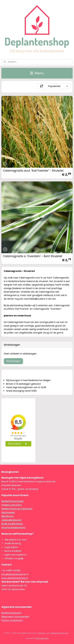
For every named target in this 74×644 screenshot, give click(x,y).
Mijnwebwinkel (42, 638)
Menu (37, 73)
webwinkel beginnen (60, 633)
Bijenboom (8, 516)
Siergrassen (8, 512)
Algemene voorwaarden (15, 617)
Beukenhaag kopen (13, 501)
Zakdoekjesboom (11, 520)
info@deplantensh (12, 574)
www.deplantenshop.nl (15, 578)
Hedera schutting (12, 505)
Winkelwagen (13, 361)
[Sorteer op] (54, 86)
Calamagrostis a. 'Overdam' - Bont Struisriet (33, 256)
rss (48, 633)
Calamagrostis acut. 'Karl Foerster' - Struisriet (33, 171)
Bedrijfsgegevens (11, 613)
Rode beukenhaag (12, 524)
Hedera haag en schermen (17, 509)
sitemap (42, 633)
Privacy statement (12, 620)
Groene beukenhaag (13, 527)
